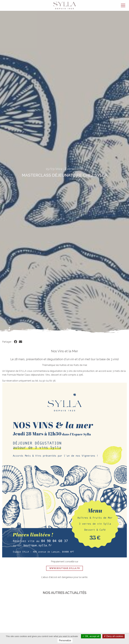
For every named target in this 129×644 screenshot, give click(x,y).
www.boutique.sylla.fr (65, 568)
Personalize (65, 640)
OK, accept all (91, 636)
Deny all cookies (114, 636)
